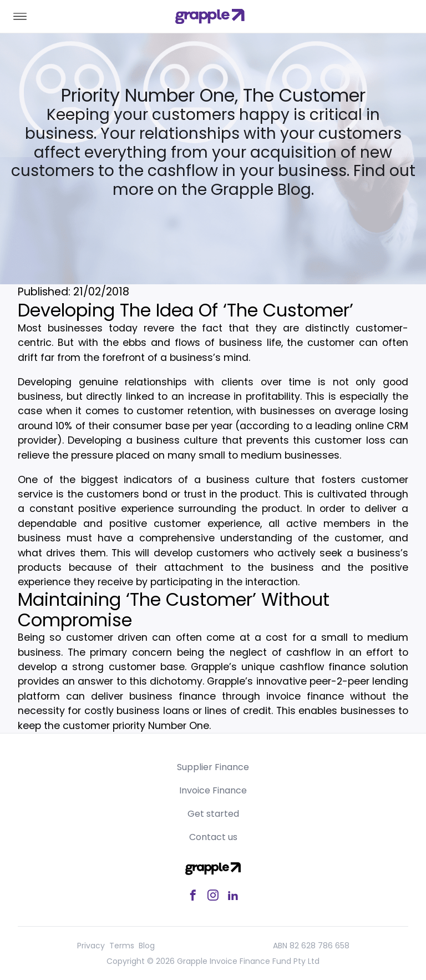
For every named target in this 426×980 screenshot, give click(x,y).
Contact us (213, 837)
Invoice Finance (213, 790)
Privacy (91, 946)
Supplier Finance (213, 767)
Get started (213, 814)
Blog (147, 946)
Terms (122, 946)
